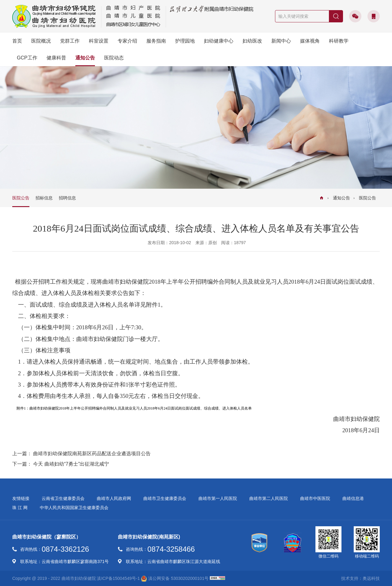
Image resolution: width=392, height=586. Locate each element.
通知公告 (85, 58)
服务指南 (156, 41)
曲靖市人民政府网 (114, 498)
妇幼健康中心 (219, 41)
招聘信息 (67, 198)
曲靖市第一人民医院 (218, 498)
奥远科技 (371, 578)
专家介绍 (127, 41)
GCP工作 (27, 58)
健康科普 (56, 58)
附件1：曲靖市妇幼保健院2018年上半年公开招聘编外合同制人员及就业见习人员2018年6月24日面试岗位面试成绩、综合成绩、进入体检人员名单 (134, 408)
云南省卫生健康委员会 (63, 498)
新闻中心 (281, 41)
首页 (17, 41)
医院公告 (367, 198)
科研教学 (339, 41)
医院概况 (41, 41)
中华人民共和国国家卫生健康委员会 (74, 508)
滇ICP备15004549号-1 (118, 578)
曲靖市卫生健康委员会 (165, 498)
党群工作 (70, 41)
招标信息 (44, 198)
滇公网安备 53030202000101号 (175, 579)
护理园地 (185, 41)
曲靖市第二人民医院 (269, 498)
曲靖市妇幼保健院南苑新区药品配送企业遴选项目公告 (92, 454)
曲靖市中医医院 (315, 498)
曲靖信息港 (353, 498)
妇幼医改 (252, 41)
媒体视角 (310, 41)
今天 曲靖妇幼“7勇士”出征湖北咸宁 (71, 464)
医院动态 (114, 58)
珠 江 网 (20, 508)
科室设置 (99, 41)
